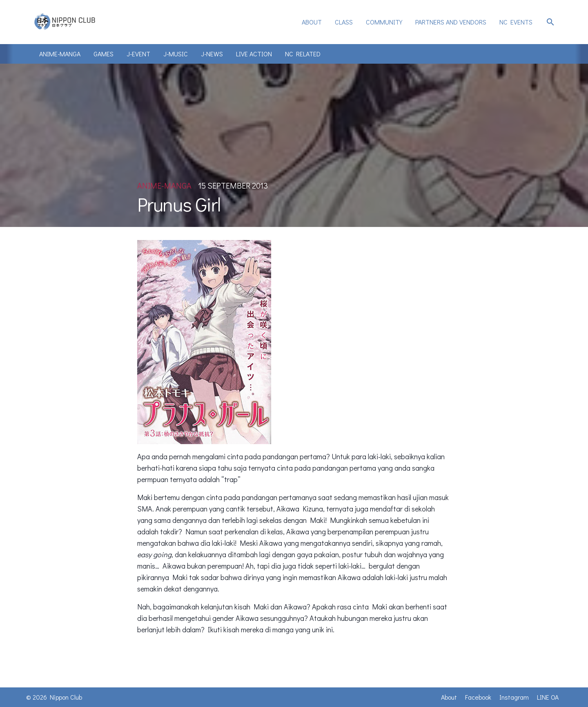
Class (344, 22)
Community (384, 22)
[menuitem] (312, 22)
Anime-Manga (60, 54)
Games (104, 54)
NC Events (516, 22)
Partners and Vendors (451, 22)
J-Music (176, 54)
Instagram (514, 697)
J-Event (138, 54)
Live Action (254, 54)
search (550, 22)
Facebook (478, 697)
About (312, 22)
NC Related (303, 54)
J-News (212, 54)
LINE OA (548, 697)
